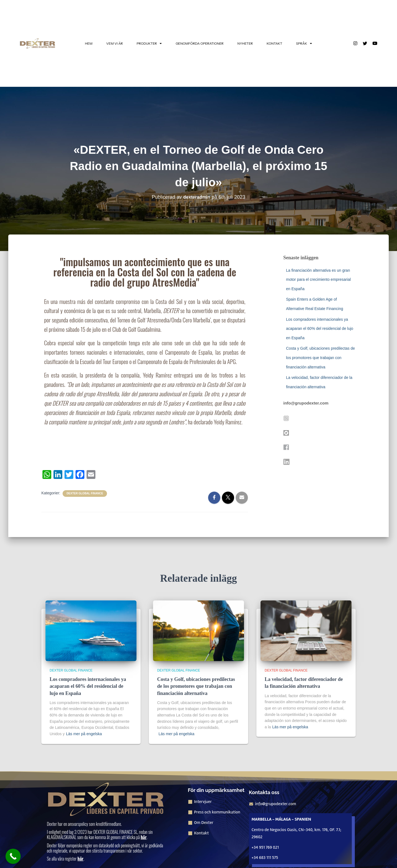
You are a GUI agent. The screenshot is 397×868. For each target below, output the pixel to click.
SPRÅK (304, 44)
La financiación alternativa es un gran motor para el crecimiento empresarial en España (319, 280)
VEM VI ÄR (114, 43)
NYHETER (245, 43)
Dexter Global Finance (85, 493)
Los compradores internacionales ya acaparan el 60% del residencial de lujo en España (320, 329)
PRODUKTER (149, 44)
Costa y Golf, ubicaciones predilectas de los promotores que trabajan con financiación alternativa (321, 358)
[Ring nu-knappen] (13, 856)
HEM (89, 43)
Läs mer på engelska (84, 734)
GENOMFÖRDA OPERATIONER (200, 43)
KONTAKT (274, 43)
